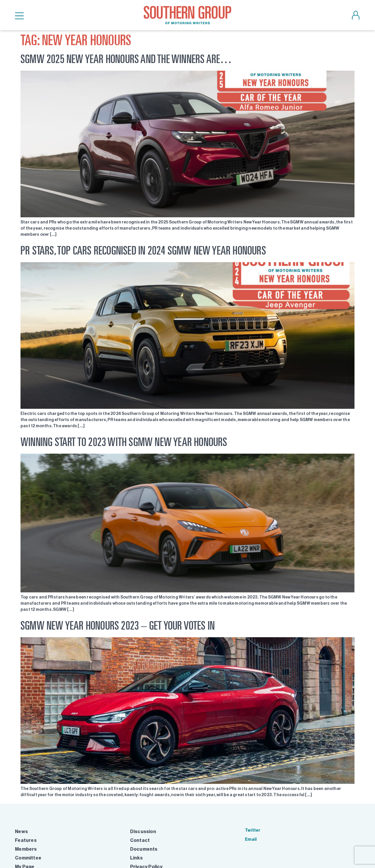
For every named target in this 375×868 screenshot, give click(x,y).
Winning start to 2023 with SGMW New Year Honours (124, 442)
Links (136, 858)
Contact (140, 840)
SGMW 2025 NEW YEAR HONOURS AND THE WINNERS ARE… (126, 59)
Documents (144, 849)
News (21, 831)
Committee (28, 858)
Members (26, 849)
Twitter (253, 830)
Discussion (143, 831)
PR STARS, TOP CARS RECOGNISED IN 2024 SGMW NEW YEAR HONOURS (143, 250)
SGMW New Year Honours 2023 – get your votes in (118, 625)
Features (26, 840)
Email (251, 839)
